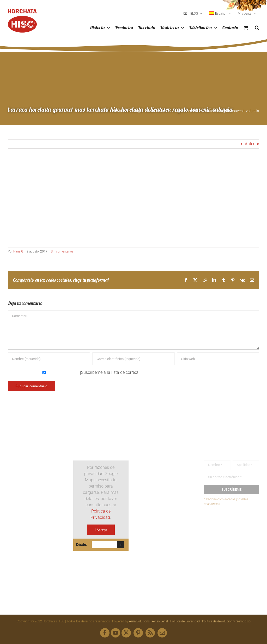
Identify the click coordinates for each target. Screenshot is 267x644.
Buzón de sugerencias (234, 523)
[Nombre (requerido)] (49, 359)
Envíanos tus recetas (233, 533)
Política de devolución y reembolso (226, 621)
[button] (257, 28)
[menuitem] (220, 14)
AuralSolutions (139, 621)
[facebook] (105, 633)
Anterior (252, 144)
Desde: (81, 545)
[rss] (150, 633)
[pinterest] (138, 633)
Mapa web (223, 543)
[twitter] (126, 633)
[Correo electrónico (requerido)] (134, 359)
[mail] (162, 633)
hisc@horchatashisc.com (170, 537)
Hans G (18, 251)
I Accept (101, 530)
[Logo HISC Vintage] (35, 447)
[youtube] (116, 633)
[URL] (218, 359)
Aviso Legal (160, 621)
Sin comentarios (62, 251)
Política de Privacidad (185, 621)
